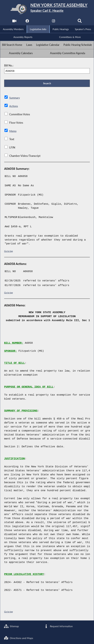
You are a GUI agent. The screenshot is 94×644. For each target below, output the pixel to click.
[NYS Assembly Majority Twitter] (40, 22)
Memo (13, 131)
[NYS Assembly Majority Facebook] (27, 22)
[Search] (80, 22)
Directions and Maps (19, 638)
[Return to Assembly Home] (47, 9)
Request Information (59, 626)
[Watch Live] (14, 22)
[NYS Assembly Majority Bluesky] (67, 22)
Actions (14, 107)
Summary (15, 98)
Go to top (8, 252)
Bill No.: (9, 66)
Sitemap (12, 626)
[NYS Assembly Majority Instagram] (54, 22)
